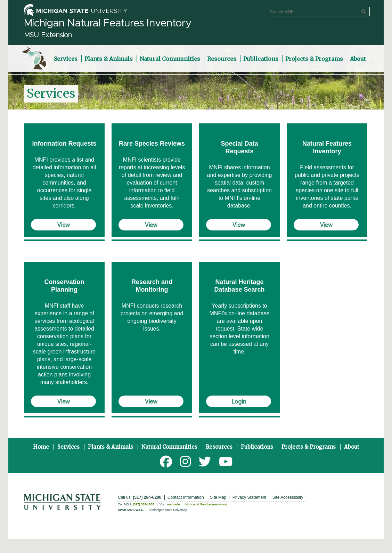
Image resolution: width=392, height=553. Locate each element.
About (352, 447)
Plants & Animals (111, 447)
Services (68, 447)
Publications (257, 447)
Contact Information (186, 497)
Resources (219, 447)
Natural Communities (169, 447)
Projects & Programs (309, 447)
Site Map (218, 497)
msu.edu (174, 504)
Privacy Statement (249, 497)
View (64, 225)
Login (239, 401)
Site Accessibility (288, 497)
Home (41, 447)
